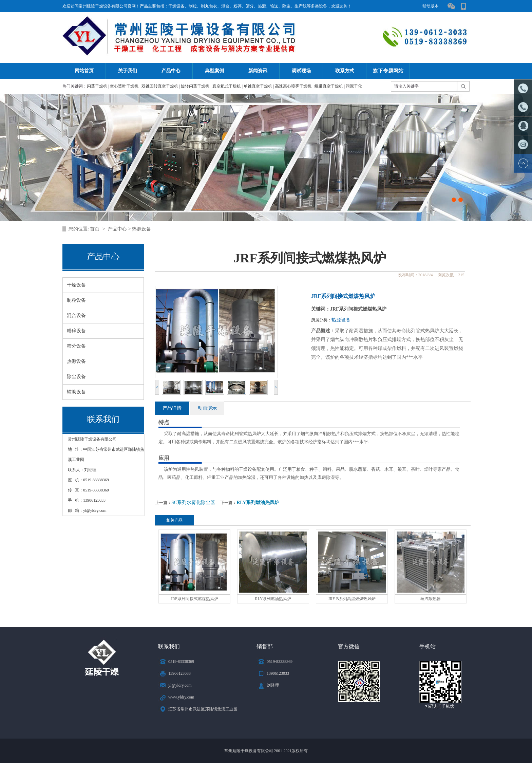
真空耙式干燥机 (227, 86)
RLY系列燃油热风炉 (258, 503)
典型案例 (214, 71)
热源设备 (341, 320)
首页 (95, 229)
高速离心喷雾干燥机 (293, 86)
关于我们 (128, 71)
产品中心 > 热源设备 (129, 229)
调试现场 (301, 71)
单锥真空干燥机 (258, 86)
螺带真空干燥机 (329, 86)
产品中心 (171, 71)
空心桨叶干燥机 (124, 86)
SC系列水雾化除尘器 (193, 503)
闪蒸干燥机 (97, 86)
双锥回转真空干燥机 (160, 86)
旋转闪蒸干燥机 (195, 86)
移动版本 (431, 6)
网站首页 (84, 71)
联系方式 (345, 71)
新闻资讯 (258, 71)
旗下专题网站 (388, 71)
